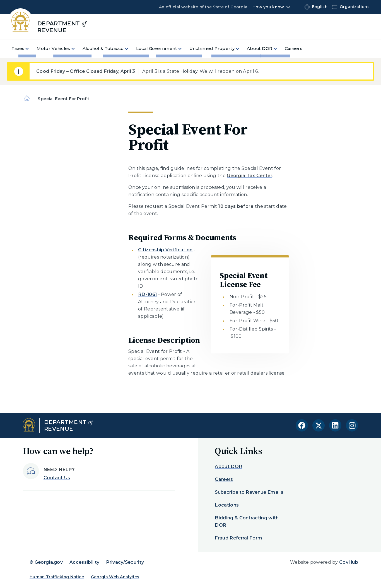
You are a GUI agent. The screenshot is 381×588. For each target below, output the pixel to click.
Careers (224, 479)
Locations (227, 505)
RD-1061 (147, 294)
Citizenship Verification (165, 250)
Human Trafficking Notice (57, 577)
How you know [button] (268, 7)
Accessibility (84, 562)
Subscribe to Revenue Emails (249, 492)
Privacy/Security (125, 562)
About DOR (228, 467)
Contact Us (57, 478)
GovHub (349, 562)
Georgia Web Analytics (115, 577)
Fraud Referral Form (238, 538)
